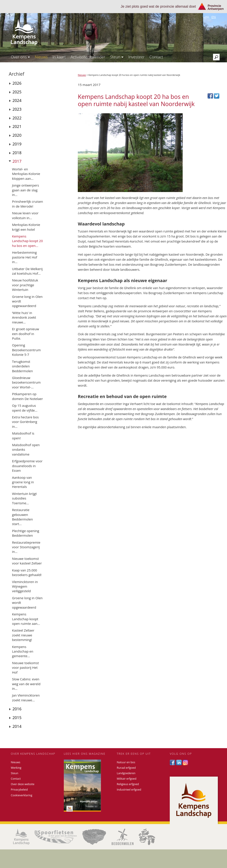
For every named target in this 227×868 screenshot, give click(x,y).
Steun (117, 57)
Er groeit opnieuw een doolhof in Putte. (26, 334)
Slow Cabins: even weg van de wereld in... (26, 684)
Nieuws (41, 57)
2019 (17, 144)
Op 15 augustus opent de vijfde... (25, 408)
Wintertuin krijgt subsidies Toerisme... (24, 498)
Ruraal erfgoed (126, 768)
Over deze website (23, 784)
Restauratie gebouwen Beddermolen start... (22, 517)
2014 (17, 726)
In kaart (59, 57)
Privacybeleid (19, 790)
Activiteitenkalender (88, 57)
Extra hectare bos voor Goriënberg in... (25, 422)
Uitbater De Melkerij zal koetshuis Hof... (27, 271)
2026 (17, 83)
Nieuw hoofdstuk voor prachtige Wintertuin (25, 285)
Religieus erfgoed (128, 784)
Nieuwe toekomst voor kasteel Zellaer (27, 561)
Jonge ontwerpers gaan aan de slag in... (25, 190)
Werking (16, 768)
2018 (17, 153)
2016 (17, 709)
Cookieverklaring (22, 795)
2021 (17, 126)
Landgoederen (126, 773)
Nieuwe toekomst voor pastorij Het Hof (25, 668)
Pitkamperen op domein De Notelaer (27, 396)
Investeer (136, 57)
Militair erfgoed (127, 779)
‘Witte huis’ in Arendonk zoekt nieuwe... (24, 317)
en (213, 17)
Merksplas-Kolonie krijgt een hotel (26, 227)
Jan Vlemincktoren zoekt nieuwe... (26, 698)
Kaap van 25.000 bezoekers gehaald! (27, 572)
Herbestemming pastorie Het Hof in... (25, 257)
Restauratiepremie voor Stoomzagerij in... (26, 547)
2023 (17, 109)
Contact (156, 57)
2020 (17, 135)
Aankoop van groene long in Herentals (23, 482)
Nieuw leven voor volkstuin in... (25, 215)
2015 (17, 718)
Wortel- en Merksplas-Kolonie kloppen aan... (26, 174)
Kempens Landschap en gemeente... (23, 651)
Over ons (21, 57)
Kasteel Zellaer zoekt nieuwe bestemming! (23, 635)
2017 (17, 161)
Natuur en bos (126, 762)
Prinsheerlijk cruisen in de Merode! (28, 204)
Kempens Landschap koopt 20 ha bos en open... (27, 241)
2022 (17, 118)
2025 (17, 92)
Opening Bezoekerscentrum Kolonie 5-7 (26, 350)
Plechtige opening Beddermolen (26, 533)
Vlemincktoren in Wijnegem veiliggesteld (25, 586)
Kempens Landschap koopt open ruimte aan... (26, 619)
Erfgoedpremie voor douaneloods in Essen (27, 466)
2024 (17, 100)
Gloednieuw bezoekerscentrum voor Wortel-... (26, 382)
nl (208, 17)
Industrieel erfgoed (129, 790)
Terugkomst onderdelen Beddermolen (22, 366)
